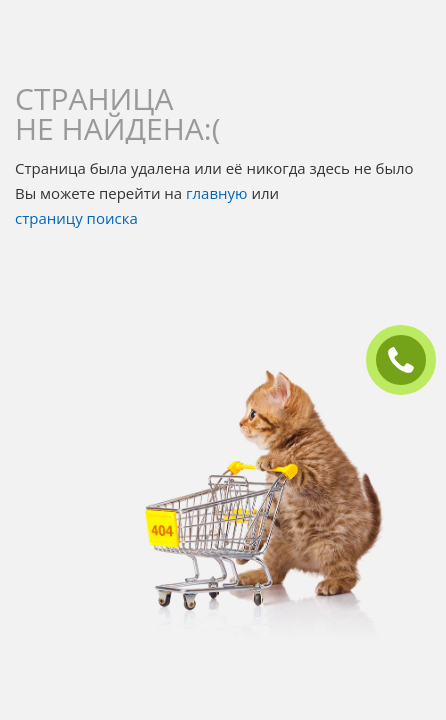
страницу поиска (76, 218)
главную (216, 193)
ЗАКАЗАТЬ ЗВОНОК (409, 360)
